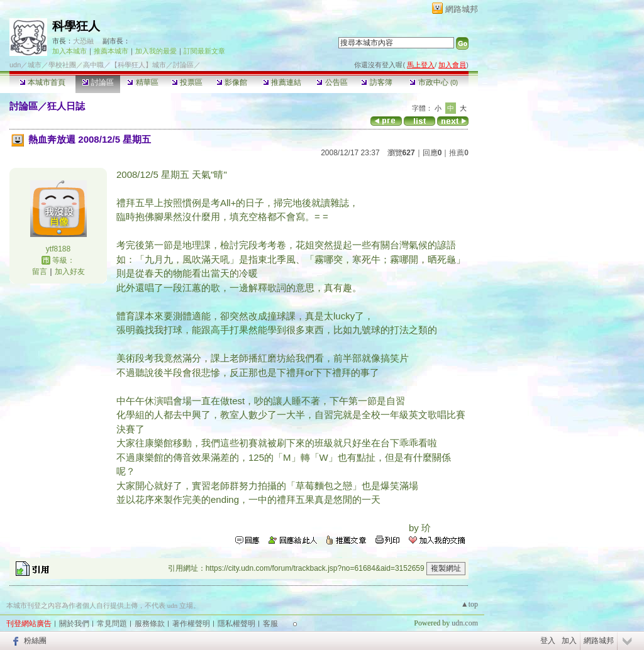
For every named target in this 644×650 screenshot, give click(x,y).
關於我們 (74, 624)
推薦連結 (282, 82)
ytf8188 (58, 249)
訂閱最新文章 (204, 51)
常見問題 (112, 624)
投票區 (187, 82)
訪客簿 (376, 82)
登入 (548, 641)
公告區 (332, 82)
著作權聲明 (191, 624)
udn (15, 65)
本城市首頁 (42, 82)
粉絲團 (35, 641)
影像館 (232, 82)
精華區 (142, 82)
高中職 (93, 65)
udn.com (465, 623)
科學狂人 (76, 26)
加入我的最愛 (156, 51)
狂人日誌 (66, 106)
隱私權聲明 (236, 624)
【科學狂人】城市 (138, 65)
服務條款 (150, 624)
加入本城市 (69, 51)
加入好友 (70, 272)
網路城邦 (462, 9)
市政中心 (434, 82)
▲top (469, 604)
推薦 (459, 153)
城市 (35, 65)
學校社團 (62, 65)
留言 (40, 272)
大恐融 (83, 41)
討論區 (98, 82)
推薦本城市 (111, 51)
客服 (270, 624)
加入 (569, 641)
